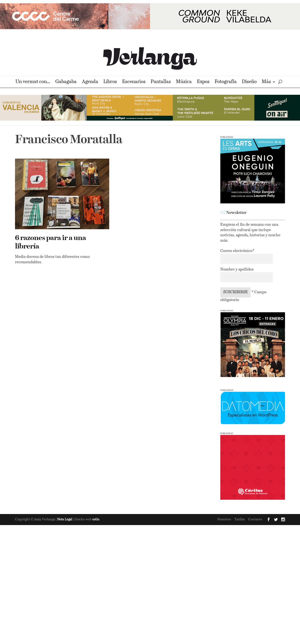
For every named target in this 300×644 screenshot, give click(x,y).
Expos (203, 82)
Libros (110, 82)
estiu (96, 520)
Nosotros (224, 519)
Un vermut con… (33, 82)
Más (266, 82)
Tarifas (240, 519)
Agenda (90, 82)
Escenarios (134, 82)
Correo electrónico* (237, 251)
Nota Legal (65, 520)
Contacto (255, 519)
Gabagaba (66, 82)
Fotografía (226, 82)
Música (184, 82)
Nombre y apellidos (237, 270)
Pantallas (161, 82)
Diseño (249, 82)
